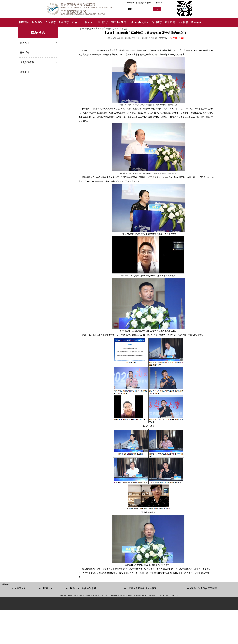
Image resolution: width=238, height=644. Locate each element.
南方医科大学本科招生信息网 (81, 588)
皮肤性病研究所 (120, 22)
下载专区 (130, 3)
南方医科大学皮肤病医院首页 (101, 29)
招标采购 (196, 22)
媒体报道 (25, 53)
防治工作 (77, 22)
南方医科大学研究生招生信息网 (140, 588)
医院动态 (51, 22)
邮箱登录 (140, 3)
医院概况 (38, 22)
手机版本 (158, 3)
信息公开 (25, 72)
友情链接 (5, 584)
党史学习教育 (27, 62)
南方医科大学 (46, 588)
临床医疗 (90, 22)
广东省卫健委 (19, 588)
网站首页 (24, 22)
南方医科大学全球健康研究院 (202, 588)
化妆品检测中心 (140, 22)
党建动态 (64, 22)
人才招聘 (183, 22)
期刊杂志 (157, 22)
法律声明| (149, 3)
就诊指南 (170, 22)
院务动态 (25, 43)
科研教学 (103, 22)
